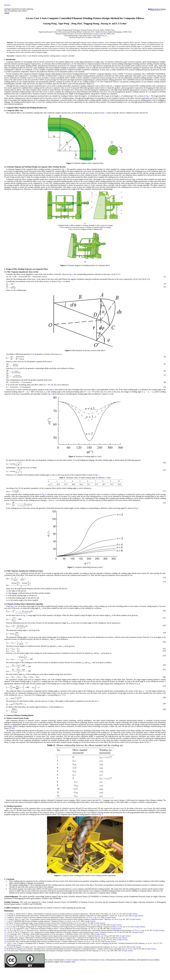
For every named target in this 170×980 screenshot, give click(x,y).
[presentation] (26, 277)
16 (5, 941)
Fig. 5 (136, 508)
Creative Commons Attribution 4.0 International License (85, 960)
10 (112, 92)
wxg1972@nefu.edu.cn (99, 36)
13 (88, 575)
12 (32, 354)
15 (14, 653)
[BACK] (7, 5)
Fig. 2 (64, 169)
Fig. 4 (50, 394)
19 (5, 949)
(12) (43, 623)
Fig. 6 (101, 814)
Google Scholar (132, 914)
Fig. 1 (148, 96)
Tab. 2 (148, 742)
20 (13, 728)
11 (119, 274)
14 (131, 575)
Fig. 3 (60, 281)
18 (5, 947)
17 (5, 943)
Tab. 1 (97, 475)
